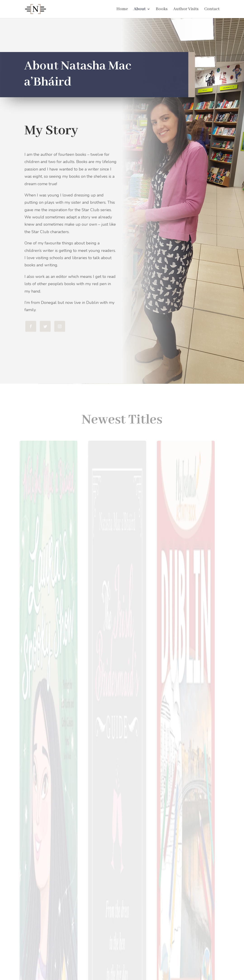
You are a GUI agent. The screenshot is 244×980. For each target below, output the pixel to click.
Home (122, 10)
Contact (212, 10)
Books (162, 10)
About (140, 10)
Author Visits (186, 10)
